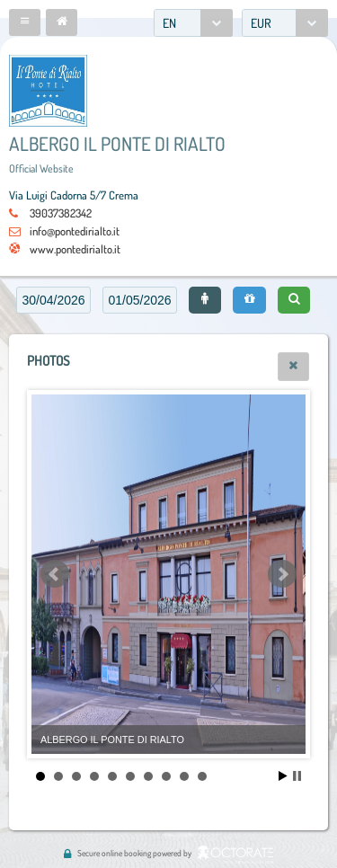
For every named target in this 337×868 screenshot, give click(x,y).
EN (169, 23)
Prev (55, 574)
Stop (297, 776)
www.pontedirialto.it (75, 249)
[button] (25, 22)
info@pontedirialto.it (75, 231)
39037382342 (61, 213)
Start (283, 776)
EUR (261, 23)
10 (202, 776)
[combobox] (193, 23)
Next (282, 574)
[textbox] (53, 300)
